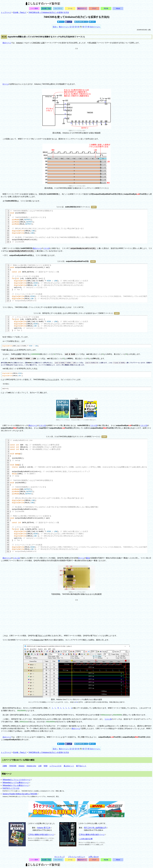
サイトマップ (59, 857)
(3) (76, 27)
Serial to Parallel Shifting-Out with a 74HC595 (21, 794)
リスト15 (108, 719)
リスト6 (46, 248)
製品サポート (82, 8)
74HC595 (36, 43)
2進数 (19, 354)
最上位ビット (12, 350)
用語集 (106, 8)
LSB (43, 43)
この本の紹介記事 (86, 839)
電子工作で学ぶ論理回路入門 (96, 828)
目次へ (55, 27)
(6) (83, 27)
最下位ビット (41, 636)
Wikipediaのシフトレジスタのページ (17, 780)
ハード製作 (34, 8)
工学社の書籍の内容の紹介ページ (42, 835)
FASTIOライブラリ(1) (11, 788)
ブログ (94, 8)
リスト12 (94, 425)
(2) (73, 27)
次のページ (7, 737)
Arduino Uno (38, 640)
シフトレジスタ (51, 380)
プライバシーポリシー (77, 857)
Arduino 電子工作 (44, 828)
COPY (94, 207)
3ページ (6, 84)
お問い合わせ (94, 857)
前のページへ (64, 27)
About (118, 8)
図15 (88, 558)
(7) (86, 27)
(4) (78, 27)
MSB (94, 43)
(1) (71, 27)
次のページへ (95, 27)
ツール (70, 8)
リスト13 (144, 425)
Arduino (19, 43)
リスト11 (42, 425)
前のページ (7, 43)
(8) (89, 27)
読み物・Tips (46, 8)
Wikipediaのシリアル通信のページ (16, 783)
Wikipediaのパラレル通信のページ (16, 785)
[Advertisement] (77, 64)
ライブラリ (58, 8)
